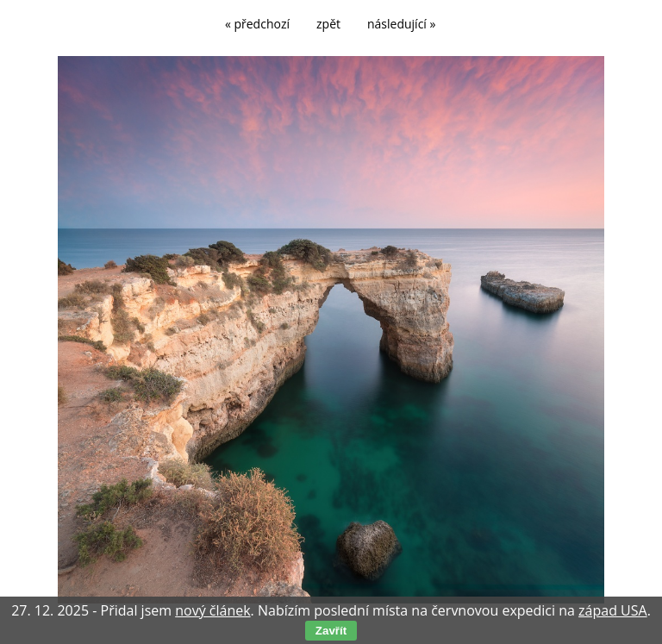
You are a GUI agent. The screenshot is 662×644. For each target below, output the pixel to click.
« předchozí (257, 24)
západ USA (613, 610)
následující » (401, 24)
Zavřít (331, 631)
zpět (328, 24)
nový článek (212, 610)
